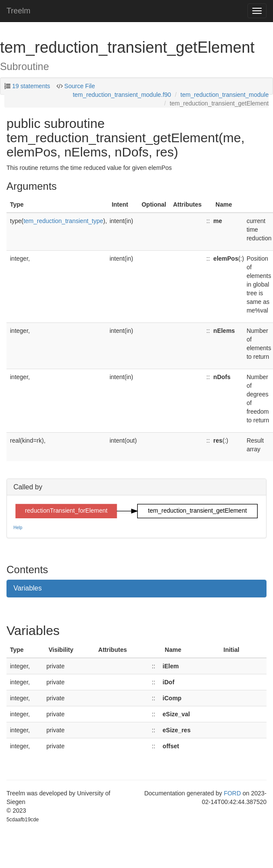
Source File (79, 86)
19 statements (31, 86)
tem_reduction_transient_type (63, 221)
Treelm (18, 11)
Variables (28, 588)
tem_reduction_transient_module (225, 95)
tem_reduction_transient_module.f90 (122, 95)
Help (18, 528)
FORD (232, 793)
